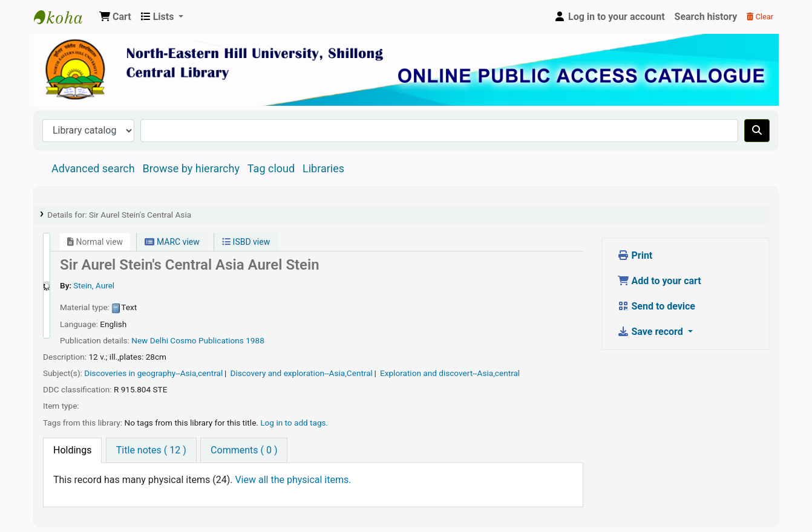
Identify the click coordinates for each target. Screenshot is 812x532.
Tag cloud (271, 168)
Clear (760, 17)
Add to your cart (659, 281)
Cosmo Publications (207, 340)
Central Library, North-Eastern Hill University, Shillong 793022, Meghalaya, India (64, 17)
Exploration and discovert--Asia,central (450, 373)
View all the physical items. (293, 480)
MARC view (172, 242)
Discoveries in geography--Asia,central (153, 373)
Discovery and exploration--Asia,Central (301, 373)
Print (635, 255)
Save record (651, 332)
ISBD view (246, 242)
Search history (706, 17)
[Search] (757, 131)
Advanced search (93, 168)
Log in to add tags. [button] (294, 423)
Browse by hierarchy (191, 168)
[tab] (72, 450)
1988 (255, 340)
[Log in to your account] (609, 17)
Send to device (656, 306)
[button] (115, 17)
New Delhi (150, 340)
